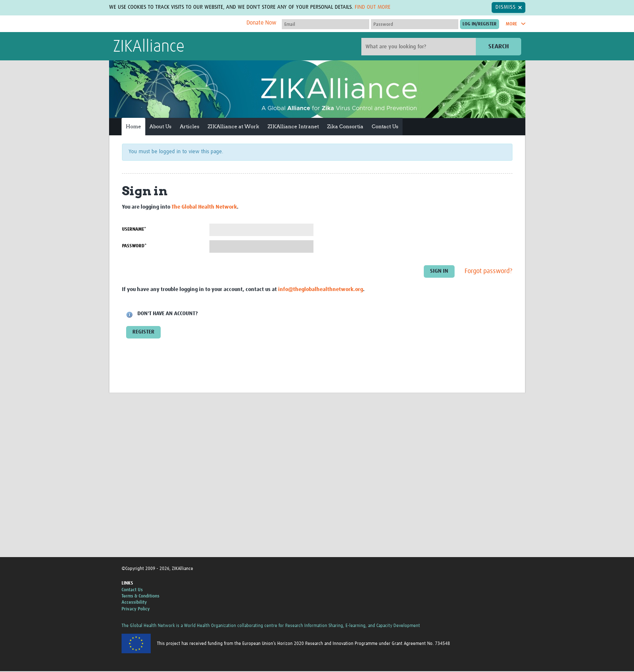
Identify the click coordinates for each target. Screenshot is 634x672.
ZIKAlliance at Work (234, 126)
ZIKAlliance (149, 47)
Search (498, 46)
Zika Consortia (345, 126)
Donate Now (261, 23)
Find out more (373, 7)
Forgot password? (489, 271)
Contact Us (385, 126)
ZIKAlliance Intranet (293, 126)
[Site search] (420, 47)
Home (133, 126)
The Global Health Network (175, 24)
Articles (190, 126)
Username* (134, 229)
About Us (160, 126)
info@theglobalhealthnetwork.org (321, 290)
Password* (134, 246)
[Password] (415, 24)
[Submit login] (480, 24)
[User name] (326, 24)
